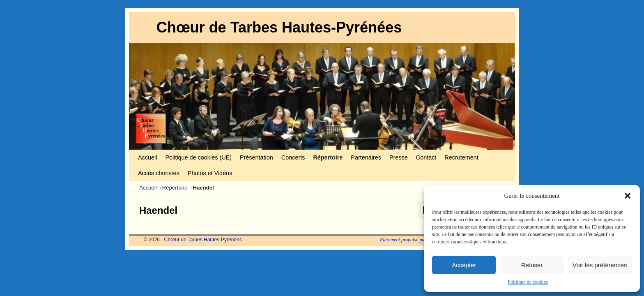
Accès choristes (159, 173)
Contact (426, 157)
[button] (628, 196)
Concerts (293, 157)
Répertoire (328, 157)
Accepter (464, 265)
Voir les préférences (600, 265)
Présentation (256, 157)
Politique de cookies (528, 282)
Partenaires (366, 157)
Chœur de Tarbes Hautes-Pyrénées (279, 27)
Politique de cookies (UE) (198, 157)
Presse (399, 157)
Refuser (532, 265)
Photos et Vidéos (210, 173)
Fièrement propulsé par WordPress (414, 240)
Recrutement (461, 157)
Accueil (147, 157)
